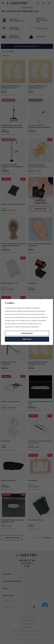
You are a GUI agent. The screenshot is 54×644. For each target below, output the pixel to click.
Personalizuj (27, 333)
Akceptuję (27, 339)
